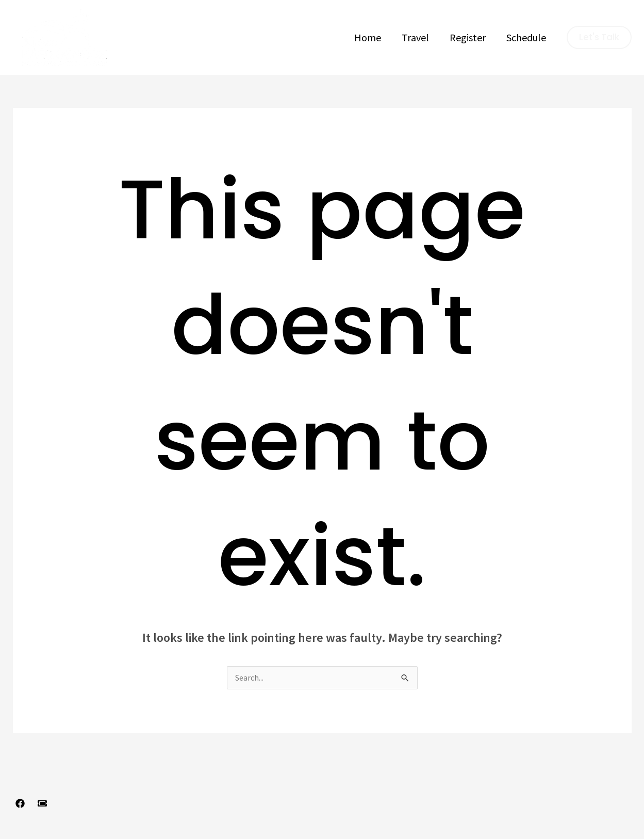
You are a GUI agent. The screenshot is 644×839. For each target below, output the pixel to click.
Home (368, 37)
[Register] (42, 804)
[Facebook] (20, 804)
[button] (599, 37)
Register (468, 37)
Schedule (526, 37)
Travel (415, 37)
